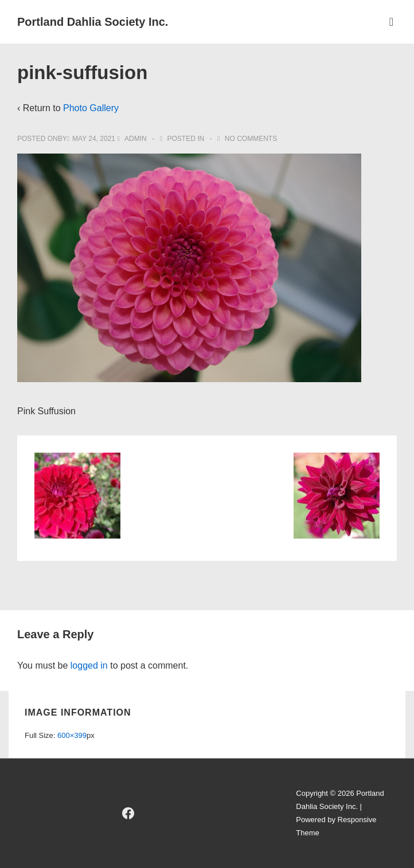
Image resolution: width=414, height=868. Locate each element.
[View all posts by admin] (133, 139)
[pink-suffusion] (94, 139)
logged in (89, 665)
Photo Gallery (91, 108)
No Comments (251, 139)
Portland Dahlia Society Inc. (93, 22)
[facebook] (128, 814)
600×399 (72, 735)
